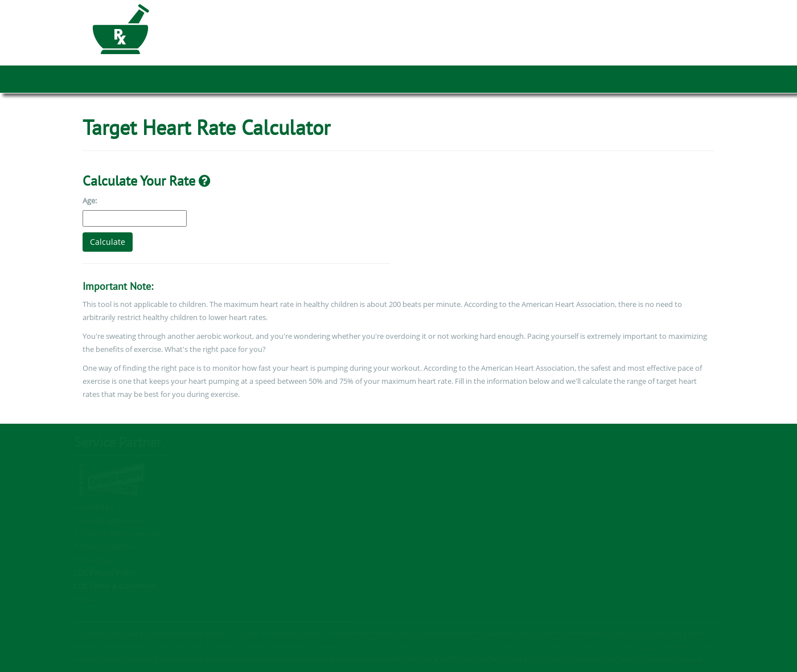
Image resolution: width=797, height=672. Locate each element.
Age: (90, 200)
